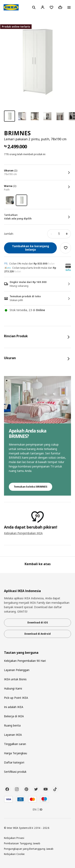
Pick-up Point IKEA (16, 698)
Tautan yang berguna (21, 653)
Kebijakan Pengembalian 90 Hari (25, 661)
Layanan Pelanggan (17, 670)
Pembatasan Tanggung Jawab (22, 843)
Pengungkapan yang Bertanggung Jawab (29, 849)
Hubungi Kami (13, 688)
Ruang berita (12, 725)
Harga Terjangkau (15, 753)
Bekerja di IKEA (14, 716)
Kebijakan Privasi (14, 838)
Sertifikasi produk (15, 772)
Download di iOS (38, 623)
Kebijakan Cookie (14, 854)
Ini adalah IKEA (14, 707)
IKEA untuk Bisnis (15, 679)
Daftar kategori (14, 762)
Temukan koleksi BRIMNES (30, 487)
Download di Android (37, 634)
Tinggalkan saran (15, 744)
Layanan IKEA (13, 735)
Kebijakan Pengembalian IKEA (23, 533)
